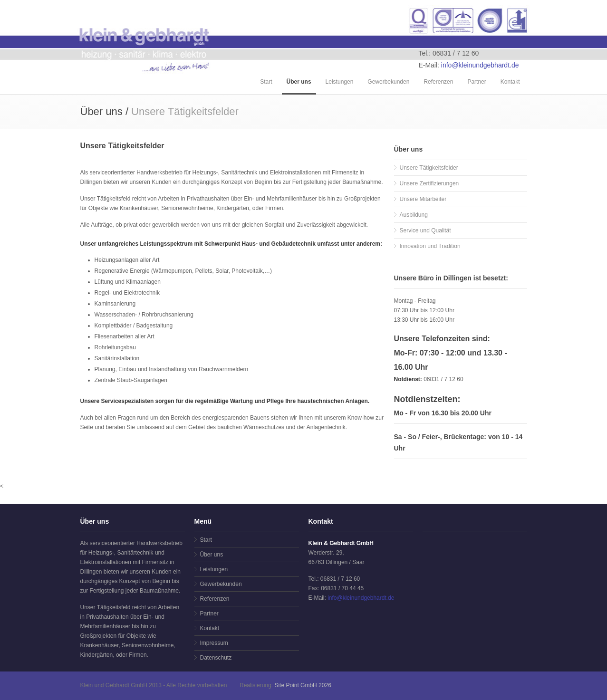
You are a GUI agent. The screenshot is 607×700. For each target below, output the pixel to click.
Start (266, 82)
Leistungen (340, 82)
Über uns (299, 82)
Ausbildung (414, 215)
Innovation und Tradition (430, 246)
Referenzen (438, 82)
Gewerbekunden (388, 82)
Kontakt (510, 82)
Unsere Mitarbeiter (423, 199)
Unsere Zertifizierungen (429, 183)
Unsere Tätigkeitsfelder (429, 168)
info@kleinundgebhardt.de (480, 65)
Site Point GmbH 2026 (303, 685)
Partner (477, 82)
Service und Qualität (425, 230)
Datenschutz (216, 658)
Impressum (214, 643)
